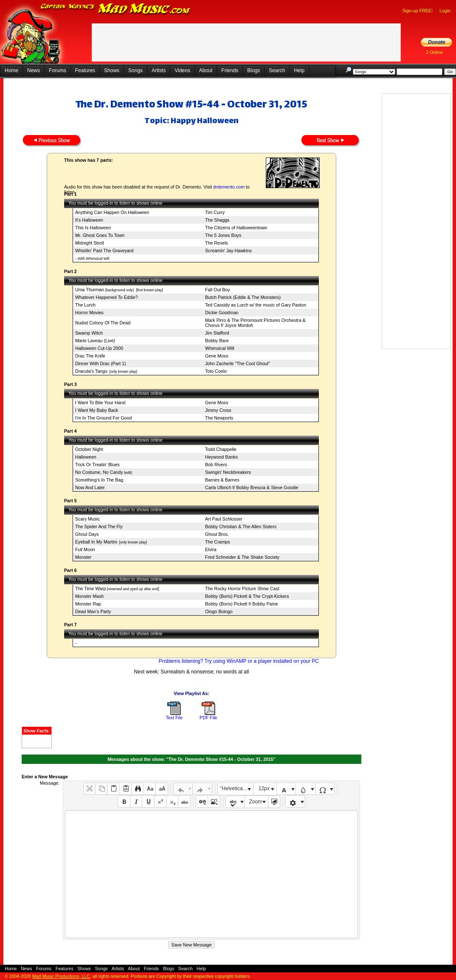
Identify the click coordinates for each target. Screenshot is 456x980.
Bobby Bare (217, 341)
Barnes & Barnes (222, 480)
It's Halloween (89, 220)
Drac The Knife (90, 356)
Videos (182, 70)
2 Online (434, 52)
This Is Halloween (93, 228)
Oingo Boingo (219, 611)
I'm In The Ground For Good (103, 418)
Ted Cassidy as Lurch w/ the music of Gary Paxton (256, 305)
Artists (159, 70)
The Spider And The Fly (99, 527)
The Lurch (85, 305)
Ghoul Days (87, 534)
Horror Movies (89, 313)
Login (445, 11)
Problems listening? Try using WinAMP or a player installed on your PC (239, 661)
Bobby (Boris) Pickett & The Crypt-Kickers (247, 596)
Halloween (86, 457)
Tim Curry (215, 212)
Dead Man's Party (93, 611)
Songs (135, 70)
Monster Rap (88, 604)
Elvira (211, 549)
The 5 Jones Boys (223, 235)
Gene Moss (217, 356)
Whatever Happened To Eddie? (107, 297)
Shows (112, 70)
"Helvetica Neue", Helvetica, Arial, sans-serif (236, 789)
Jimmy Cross (218, 410)
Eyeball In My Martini (96, 542)
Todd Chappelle (221, 449)
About (206, 70)
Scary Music (87, 519)
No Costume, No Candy (99, 472)
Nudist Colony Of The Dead (103, 323)
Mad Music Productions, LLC (61, 976)
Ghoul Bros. (217, 534)
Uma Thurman (90, 290)
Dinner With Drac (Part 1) (101, 363)
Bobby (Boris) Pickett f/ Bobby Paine (242, 604)
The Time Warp (90, 589)
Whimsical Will (220, 348)
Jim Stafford (217, 333)
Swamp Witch (89, 333)
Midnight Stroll (90, 243)
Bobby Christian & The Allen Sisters (241, 527)
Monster (83, 557)
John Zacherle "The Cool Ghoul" (238, 363)
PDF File (208, 718)
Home (11, 70)
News (34, 70)
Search (277, 70)
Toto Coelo (216, 371)
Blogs (253, 70)
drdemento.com (229, 187)
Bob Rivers (216, 465)
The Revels (217, 243)
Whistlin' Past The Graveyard (104, 251)
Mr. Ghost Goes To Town (100, 235)
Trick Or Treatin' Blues (97, 465)
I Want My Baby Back (97, 410)
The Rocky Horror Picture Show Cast (242, 589)
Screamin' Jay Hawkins (228, 251)
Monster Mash (90, 596)
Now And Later (90, 487)
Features (85, 70)
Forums (58, 70)
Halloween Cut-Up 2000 (99, 348)
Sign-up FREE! (418, 11)
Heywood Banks (221, 457)
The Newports (219, 418)
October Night (89, 449)
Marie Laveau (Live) (95, 341)
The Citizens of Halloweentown (236, 228)
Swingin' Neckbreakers (228, 472)
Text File (174, 718)
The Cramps (218, 542)
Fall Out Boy (218, 290)
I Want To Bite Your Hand (100, 403)
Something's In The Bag (99, 480)
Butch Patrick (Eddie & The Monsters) (243, 297)
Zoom (256, 802)
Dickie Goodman (222, 313)
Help (299, 70)
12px (264, 789)
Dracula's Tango (91, 371)
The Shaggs (217, 220)
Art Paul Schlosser (224, 519)
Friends (230, 70)
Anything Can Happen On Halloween (112, 212)
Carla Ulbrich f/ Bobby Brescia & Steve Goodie (252, 487)
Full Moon (85, 549)
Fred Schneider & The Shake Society (242, 557)
